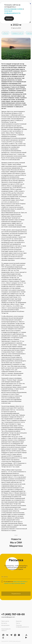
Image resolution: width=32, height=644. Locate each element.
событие (5, 33)
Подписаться (16, 594)
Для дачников (5, 625)
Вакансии (19, 621)
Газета (18, 623)
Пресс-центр (5, 621)
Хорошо (9, 18)
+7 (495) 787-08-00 (13, 614)
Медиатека (16, 546)
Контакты (4, 623)
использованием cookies (13, 9)
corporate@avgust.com (8, 617)
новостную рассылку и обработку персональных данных (16, 582)
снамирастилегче (17, 33)
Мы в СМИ (16, 542)
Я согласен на (16, 582)
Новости (16, 539)
